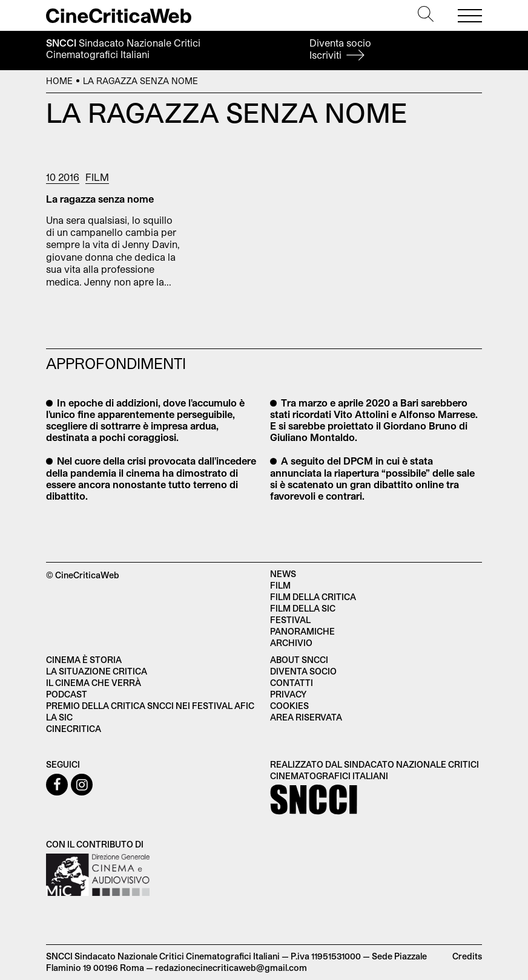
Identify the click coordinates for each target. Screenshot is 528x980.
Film (97, 177)
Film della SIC (303, 608)
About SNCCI (299, 660)
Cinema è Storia (84, 660)
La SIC (59, 717)
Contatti (292, 683)
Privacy (288, 694)
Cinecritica (74, 729)
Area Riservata (306, 717)
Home (59, 81)
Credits (467, 956)
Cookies (289, 706)
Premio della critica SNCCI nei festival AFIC (150, 706)
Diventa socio (340, 49)
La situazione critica (97, 671)
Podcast (67, 694)
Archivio (291, 643)
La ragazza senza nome (100, 199)
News (283, 574)
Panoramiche (302, 631)
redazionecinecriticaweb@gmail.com (231, 968)
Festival (290, 620)
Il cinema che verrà (94, 683)
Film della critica (313, 597)
